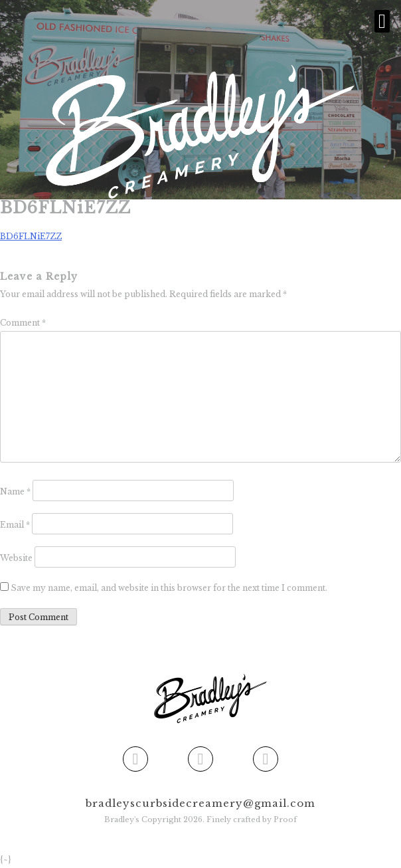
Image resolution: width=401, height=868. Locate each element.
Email (15, 525)
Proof (285, 819)
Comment (23, 323)
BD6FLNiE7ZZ (31, 236)
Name (15, 491)
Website (16, 558)
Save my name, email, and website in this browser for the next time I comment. (169, 588)
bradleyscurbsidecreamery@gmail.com (200, 803)
